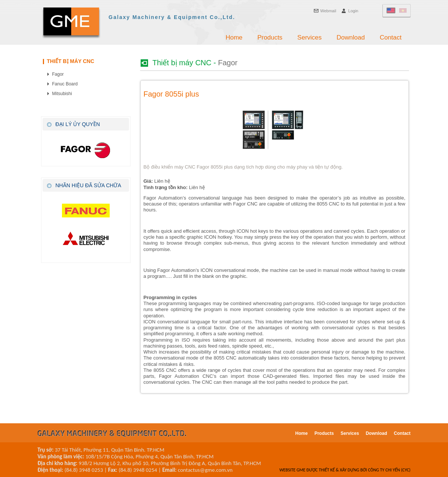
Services (309, 37)
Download (351, 37)
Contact (391, 37)
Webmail (328, 11)
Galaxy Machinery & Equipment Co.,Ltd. (172, 17)
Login (353, 11)
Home (234, 37)
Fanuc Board (65, 84)
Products (270, 37)
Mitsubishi (62, 94)
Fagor (58, 74)
